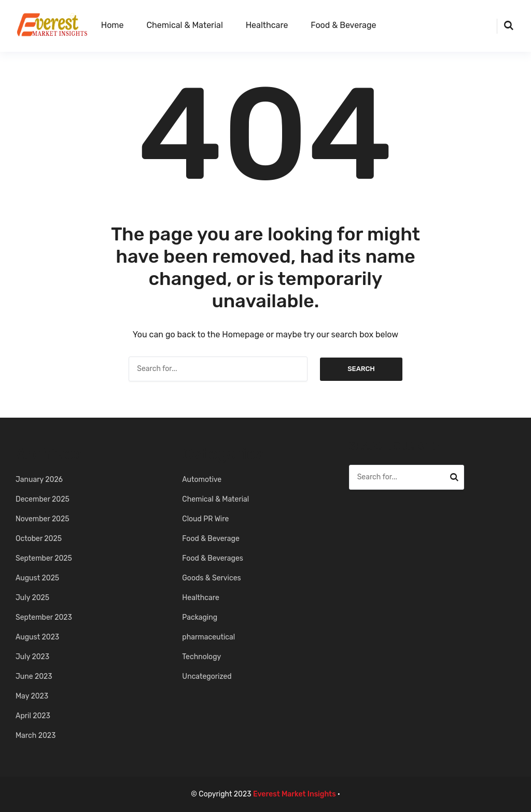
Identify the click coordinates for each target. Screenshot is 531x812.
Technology (201, 657)
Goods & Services (211, 578)
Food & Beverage (343, 25)
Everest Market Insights (295, 794)
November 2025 (43, 519)
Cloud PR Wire (205, 519)
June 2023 (34, 676)
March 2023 (36, 736)
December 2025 (43, 499)
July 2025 (32, 598)
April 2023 (33, 716)
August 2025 (37, 578)
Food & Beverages (213, 558)
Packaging (200, 617)
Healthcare (267, 25)
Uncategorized (207, 676)
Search (361, 369)
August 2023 (37, 637)
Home (113, 25)
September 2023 (44, 617)
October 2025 (39, 539)
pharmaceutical (208, 637)
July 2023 (32, 657)
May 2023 (32, 696)
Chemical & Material (184, 25)
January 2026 (39, 480)
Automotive (202, 480)
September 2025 (44, 558)
